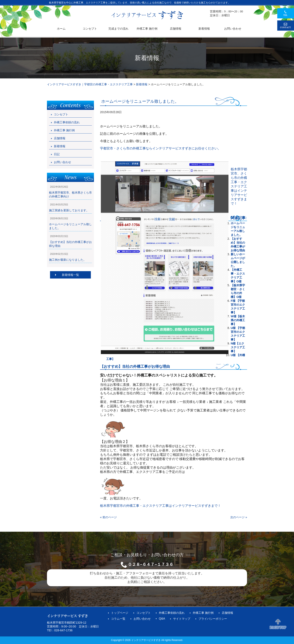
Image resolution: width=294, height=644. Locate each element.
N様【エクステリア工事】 (238, 347)
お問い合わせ (62, 162)
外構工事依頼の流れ (67, 122)
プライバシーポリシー (213, 619)
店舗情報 (60, 138)
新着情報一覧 (70, 275)
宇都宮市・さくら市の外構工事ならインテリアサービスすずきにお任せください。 (160, 148)
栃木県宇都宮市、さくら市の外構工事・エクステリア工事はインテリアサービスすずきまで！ (239, 186)
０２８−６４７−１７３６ (151, 564)
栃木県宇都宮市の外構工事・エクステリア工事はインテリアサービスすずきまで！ (160, 506)
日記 (57, 154)
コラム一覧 (118, 619)
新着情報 (60, 146)
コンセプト (61, 114)
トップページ (120, 613)
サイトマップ (182, 619)
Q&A (162, 618)
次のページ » (239, 517)
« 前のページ (108, 517)
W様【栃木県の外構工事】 (238, 320)
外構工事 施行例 (64, 130)
